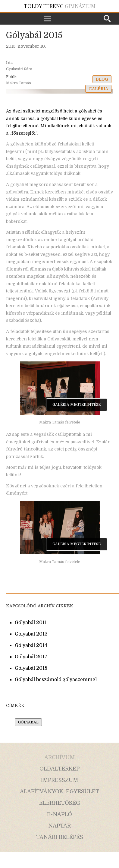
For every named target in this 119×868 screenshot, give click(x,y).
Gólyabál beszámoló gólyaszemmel (56, 680)
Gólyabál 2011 (31, 623)
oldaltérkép (59, 769)
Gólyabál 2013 (31, 634)
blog (102, 79)
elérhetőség (60, 803)
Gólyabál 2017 (31, 657)
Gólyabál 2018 (31, 668)
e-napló (59, 814)
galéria (98, 89)
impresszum (59, 780)
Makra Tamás (19, 83)
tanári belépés (60, 837)
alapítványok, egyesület (59, 792)
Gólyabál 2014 (31, 645)
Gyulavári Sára (19, 69)
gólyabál (28, 722)
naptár (59, 826)
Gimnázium (60, 6)
